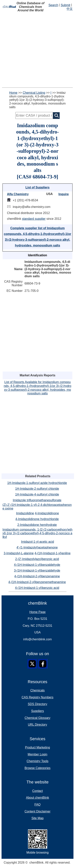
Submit (65, 5)
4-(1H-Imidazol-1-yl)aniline (53, 553)
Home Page (37, 612)
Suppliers (37, 711)
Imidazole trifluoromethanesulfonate (37, 500)
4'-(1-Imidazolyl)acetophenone (37, 547)
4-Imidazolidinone (47, 513)
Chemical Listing (34, 93)
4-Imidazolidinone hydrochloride (37, 519)
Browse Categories (37, 768)
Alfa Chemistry (18, 194)
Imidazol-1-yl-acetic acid (38, 542)
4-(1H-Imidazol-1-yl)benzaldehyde (37, 565)
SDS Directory (37, 704)
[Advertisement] (37, 50)
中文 (70, 9)
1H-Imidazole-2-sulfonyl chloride (37, 489)
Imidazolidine (25, 513)
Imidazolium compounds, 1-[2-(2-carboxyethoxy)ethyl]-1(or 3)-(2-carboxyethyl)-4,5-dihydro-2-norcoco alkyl (37, 533)
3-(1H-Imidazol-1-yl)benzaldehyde (37, 571)
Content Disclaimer (37, 811)
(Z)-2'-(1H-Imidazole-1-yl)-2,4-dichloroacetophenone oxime (37, 507)
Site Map (37, 818)
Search (53, 5)
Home (13, 93)
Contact (37, 791)
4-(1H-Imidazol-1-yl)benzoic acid (37, 588)
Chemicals (37, 690)
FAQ (37, 805)
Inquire (64, 194)
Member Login (37, 754)
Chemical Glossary (37, 718)
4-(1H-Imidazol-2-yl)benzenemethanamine (37, 582)
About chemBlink (37, 798)
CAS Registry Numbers (37, 697)
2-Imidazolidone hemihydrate (37, 525)
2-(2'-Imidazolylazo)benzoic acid (37, 559)
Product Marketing (38, 747)
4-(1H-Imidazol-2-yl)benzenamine (37, 576)
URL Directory (38, 725)
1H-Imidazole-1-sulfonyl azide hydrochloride (37, 483)
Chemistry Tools (38, 761)
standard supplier (34, 219)
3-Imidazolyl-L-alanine (19, 553)
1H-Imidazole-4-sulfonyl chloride (37, 494)
